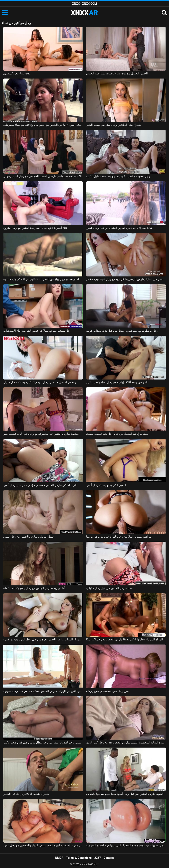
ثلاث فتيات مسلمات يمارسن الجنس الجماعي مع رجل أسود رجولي (42, 176)
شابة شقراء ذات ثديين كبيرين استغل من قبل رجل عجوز (119, 228)
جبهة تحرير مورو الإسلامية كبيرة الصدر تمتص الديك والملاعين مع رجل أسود (43, 845)
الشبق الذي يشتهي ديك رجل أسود (106, 485)
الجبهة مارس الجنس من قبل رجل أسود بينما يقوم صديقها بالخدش (125, 794)
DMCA (59, 858)
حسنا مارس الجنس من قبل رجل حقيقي (110, 588)
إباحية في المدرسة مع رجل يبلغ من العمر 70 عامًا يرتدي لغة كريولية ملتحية (43, 279)
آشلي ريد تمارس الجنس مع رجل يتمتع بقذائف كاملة (34, 588)
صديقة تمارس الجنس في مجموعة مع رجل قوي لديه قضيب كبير (41, 434)
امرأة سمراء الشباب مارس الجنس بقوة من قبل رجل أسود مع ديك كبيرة (43, 639)
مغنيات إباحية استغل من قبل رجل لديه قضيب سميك (117, 434)
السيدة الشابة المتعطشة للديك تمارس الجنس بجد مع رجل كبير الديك (126, 742)
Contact (109, 858)
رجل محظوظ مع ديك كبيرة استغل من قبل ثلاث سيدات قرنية (122, 331)
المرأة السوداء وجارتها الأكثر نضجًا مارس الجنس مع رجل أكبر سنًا (124, 639)
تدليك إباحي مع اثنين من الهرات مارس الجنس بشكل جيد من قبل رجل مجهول (43, 691)
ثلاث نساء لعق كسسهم (17, 73)
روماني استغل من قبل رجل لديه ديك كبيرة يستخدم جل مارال (40, 382)
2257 (98, 858)
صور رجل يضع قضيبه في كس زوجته (108, 691)
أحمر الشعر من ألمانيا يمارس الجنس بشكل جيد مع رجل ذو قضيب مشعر (126, 279)
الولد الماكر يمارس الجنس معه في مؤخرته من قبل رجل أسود (40, 485)
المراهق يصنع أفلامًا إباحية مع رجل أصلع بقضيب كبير (117, 382)
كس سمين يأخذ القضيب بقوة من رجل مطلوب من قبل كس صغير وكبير (43, 742)
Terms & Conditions (79, 858)
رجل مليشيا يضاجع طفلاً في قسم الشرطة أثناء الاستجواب (37, 331)
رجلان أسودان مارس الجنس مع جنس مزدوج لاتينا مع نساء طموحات (43, 125)
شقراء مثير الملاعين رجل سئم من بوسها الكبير (114, 125)
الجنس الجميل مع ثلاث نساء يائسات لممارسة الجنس (117, 73)
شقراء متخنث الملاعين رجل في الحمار (26, 794)
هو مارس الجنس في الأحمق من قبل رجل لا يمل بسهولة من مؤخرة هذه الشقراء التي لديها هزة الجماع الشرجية (126, 845)
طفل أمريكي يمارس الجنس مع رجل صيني (29, 537)
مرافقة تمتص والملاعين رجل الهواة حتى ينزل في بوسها (119, 537)
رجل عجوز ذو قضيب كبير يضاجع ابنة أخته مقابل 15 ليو (118, 176)
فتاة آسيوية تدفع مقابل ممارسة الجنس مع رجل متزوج (35, 228)
